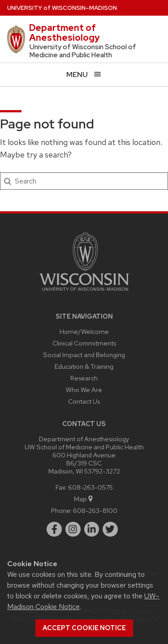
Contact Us (84, 401)
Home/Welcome (84, 331)
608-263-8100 (95, 510)
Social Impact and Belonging (84, 355)
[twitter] (110, 529)
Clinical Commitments (84, 343)
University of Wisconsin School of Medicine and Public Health (83, 51)
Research (84, 378)
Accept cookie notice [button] (84, 628)
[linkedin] (92, 529)
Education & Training (84, 366)
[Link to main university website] (84, 292)
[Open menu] (84, 75)
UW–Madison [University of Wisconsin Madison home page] (62, 8)
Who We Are (84, 390)
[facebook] (54, 529)
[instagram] (73, 529)
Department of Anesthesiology (65, 33)
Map (84, 499)
